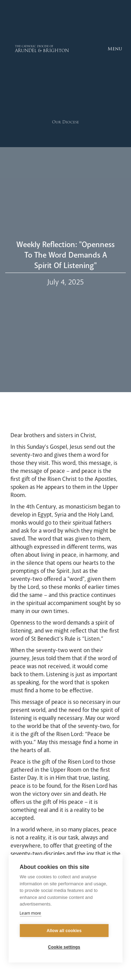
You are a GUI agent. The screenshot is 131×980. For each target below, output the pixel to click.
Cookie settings (64, 947)
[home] (27, 49)
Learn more (30, 913)
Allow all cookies (64, 931)
